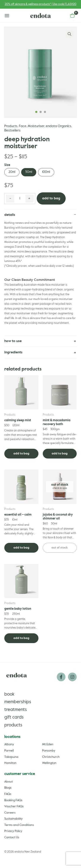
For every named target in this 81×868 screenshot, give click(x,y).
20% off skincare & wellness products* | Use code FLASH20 (41, 4)
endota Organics (59, 126)
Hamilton (10, 763)
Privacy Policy (13, 831)
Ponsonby (49, 751)
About (9, 782)
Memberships (18, 702)
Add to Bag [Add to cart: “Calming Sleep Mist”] (21, 454)
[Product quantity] (20, 199)
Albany (9, 744)
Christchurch (51, 757)
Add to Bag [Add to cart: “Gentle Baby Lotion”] (21, 638)
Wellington (49, 763)
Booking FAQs (13, 800)
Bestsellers (12, 131)
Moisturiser (36, 126)
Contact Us (12, 837)
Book (9, 694)
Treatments (16, 710)
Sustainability (13, 819)
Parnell (9, 751)
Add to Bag (51, 198)
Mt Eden (48, 744)
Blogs (8, 788)
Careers (10, 813)
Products (11, 126)
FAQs (8, 794)
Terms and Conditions (19, 825)
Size (7, 165)
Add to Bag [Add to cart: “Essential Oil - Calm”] (21, 548)
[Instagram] (72, 677)
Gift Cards (14, 717)
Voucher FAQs (14, 806)
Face (23, 126)
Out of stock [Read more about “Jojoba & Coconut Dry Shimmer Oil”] (60, 548)
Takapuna (11, 757)
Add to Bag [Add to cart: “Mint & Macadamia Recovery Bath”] (60, 454)
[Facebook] (61, 677)
